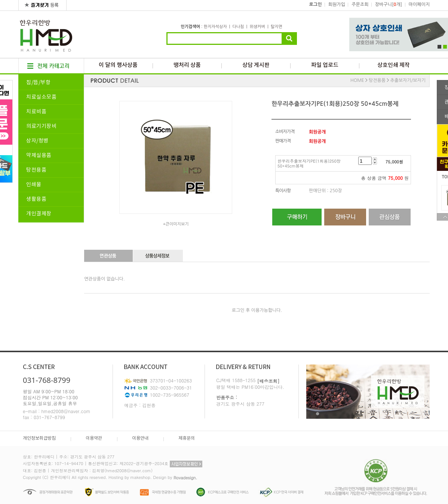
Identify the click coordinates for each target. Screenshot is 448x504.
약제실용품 (39, 156)
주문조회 (360, 4)
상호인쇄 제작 (394, 65)
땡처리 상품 (187, 65)
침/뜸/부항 (38, 83)
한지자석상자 (215, 27)
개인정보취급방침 (39, 438)
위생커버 (257, 27)
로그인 (316, 4)
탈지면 (277, 27)
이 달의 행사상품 (118, 65)
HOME (357, 80)
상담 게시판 (256, 65)
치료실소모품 (41, 97)
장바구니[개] (389, 4)
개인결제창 (39, 214)
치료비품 (36, 112)
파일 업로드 (325, 65)
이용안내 (140, 438)
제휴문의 (187, 438)
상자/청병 (37, 141)
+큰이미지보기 (176, 224)
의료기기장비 (41, 126)
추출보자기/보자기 (408, 80)
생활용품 (36, 199)
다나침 (238, 27)
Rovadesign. (185, 478)
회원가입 (337, 4)
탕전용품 (36, 170)
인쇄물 (34, 185)
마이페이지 (419, 4)
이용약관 (94, 438)
